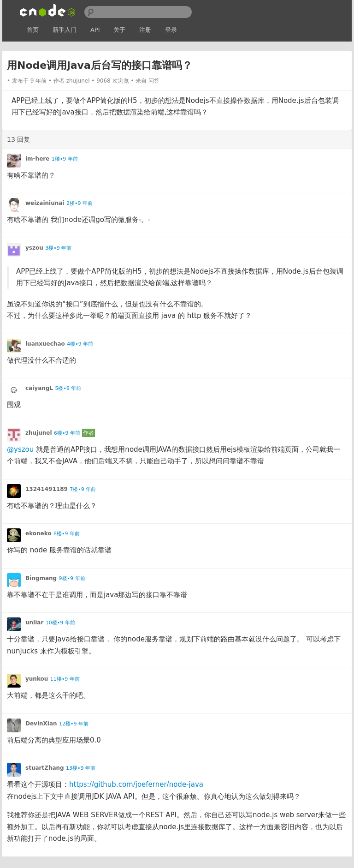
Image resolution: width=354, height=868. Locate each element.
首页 (33, 30)
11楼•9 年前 (65, 679)
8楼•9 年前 (67, 534)
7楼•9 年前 (83, 489)
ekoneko (38, 533)
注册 (145, 30)
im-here (37, 159)
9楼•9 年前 (72, 578)
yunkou (37, 679)
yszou (34, 248)
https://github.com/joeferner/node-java (136, 784)
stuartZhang (45, 768)
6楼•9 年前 (67, 433)
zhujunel (78, 81)
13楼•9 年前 (81, 768)
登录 (171, 30)
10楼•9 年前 (60, 623)
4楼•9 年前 (80, 344)
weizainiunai (45, 203)
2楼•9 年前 (80, 203)
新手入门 (65, 30)
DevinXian (41, 724)
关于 (119, 30)
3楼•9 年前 (58, 248)
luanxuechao (45, 344)
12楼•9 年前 (74, 724)
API (95, 30)
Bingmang (41, 578)
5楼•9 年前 (68, 388)
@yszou (20, 449)
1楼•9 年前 (65, 159)
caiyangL (39, 388)
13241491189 (47, 489)
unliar (34, 623)
